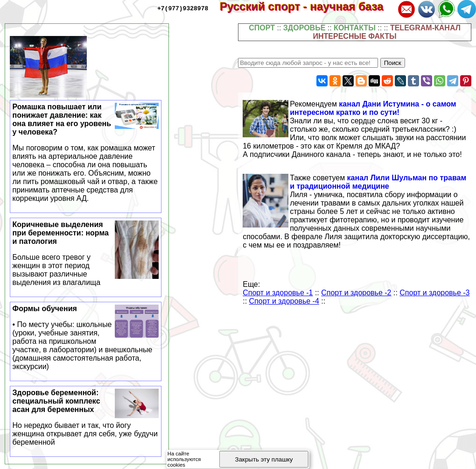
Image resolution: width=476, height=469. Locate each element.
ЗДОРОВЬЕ (304, 28)
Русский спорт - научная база (308, 6)
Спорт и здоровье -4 (284, 301)
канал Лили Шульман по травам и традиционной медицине (378, 182)
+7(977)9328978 (183, 8)
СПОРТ (262, 28)
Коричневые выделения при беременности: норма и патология (86, 254)
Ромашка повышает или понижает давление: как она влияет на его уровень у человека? (86, 153)
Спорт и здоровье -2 (356, 293)
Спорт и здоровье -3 (434, 293)
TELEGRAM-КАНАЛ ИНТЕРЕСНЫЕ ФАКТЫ (387, 32)
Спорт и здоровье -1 (278, 293)
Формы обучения (86, 338)
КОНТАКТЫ (355, 28)
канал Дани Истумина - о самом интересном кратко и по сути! (373, 108)
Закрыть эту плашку (264, 459)
